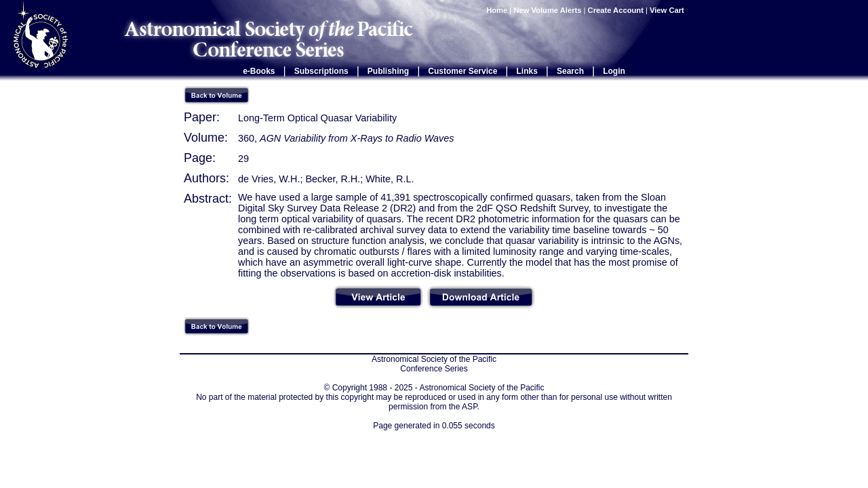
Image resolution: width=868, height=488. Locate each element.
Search (570, 71)
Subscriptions (321, 71)
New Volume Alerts (547, 10)
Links (527, 71)
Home (497, 10)
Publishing (388, 71)
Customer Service (462, 71)
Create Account (616, 10)
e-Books (259, 71)
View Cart (668, 10)
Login (614, 71)
